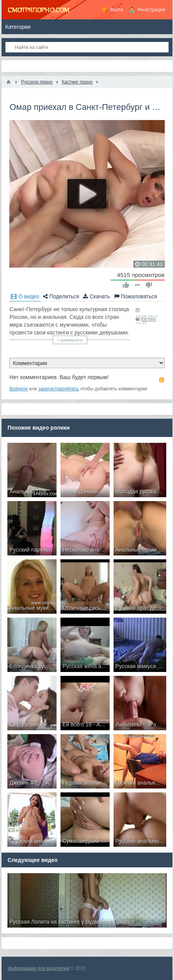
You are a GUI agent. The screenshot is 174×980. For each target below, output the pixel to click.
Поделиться (61, 296)
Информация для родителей (38, 968)
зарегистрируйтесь (59, 389)
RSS (162, 380)
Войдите (18, 389)
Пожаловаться (136, 296)
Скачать (96, 296)
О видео (25, 296)
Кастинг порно (155, 319)
